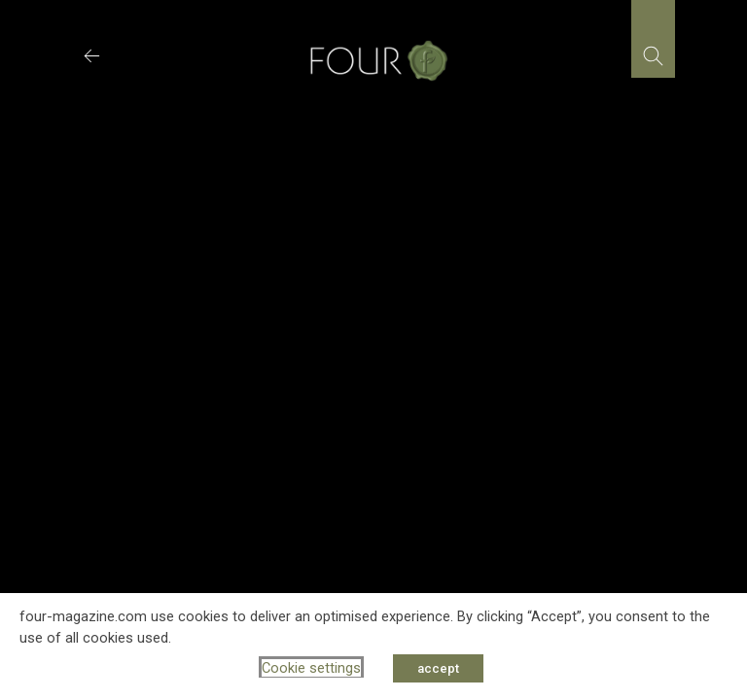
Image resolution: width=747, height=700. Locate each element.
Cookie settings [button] (311, 668)
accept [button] (438, 668)
